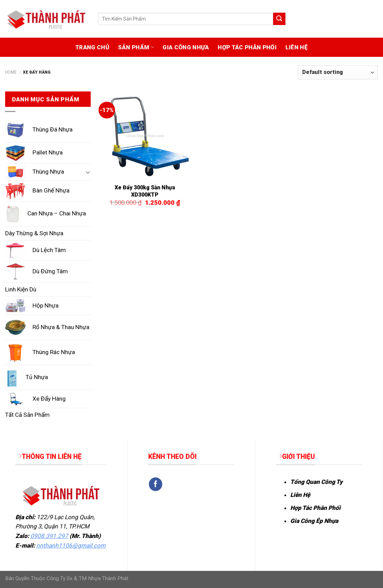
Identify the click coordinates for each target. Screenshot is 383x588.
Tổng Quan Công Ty (316, 482)
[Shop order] (338, 72)
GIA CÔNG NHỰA (186, 47)
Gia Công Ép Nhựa (314, 521)
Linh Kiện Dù (21, 289)
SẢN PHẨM (136, 47)
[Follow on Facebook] (156, 484)
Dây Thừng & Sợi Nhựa (34, 233)
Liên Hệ (300, 495)
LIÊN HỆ (297, 47)
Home (11, 72)
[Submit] (279, 19)
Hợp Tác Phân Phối (315, 508)
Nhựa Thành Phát (108, 578)
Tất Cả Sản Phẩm (27, 415)
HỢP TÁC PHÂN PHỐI (247, 47)
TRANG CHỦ (92, 47)
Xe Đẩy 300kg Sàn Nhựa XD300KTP (145, 191)
